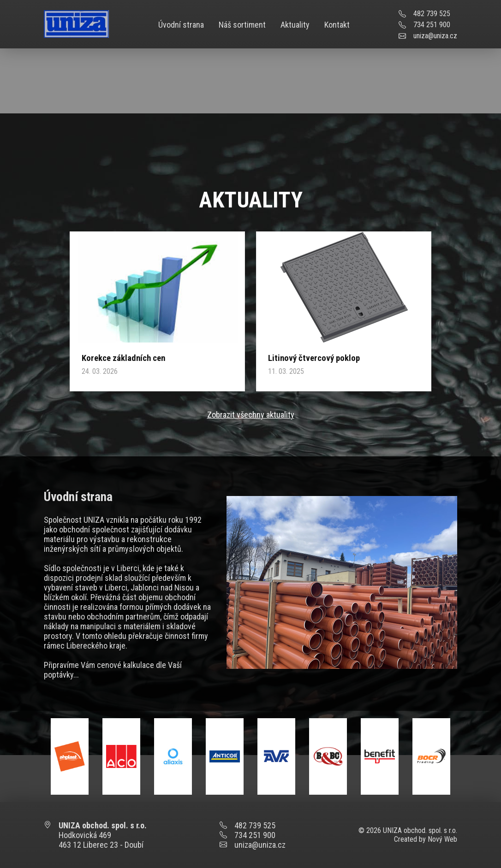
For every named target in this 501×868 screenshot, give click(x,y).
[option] (70, 756)
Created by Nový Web (426, 839)
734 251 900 (432, 25)
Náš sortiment (242, 25)
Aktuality (295, 25)
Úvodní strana (181, 25)
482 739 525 (432, 14)
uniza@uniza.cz (435, 36)
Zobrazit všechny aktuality (251, 415)
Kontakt (337, 25)
